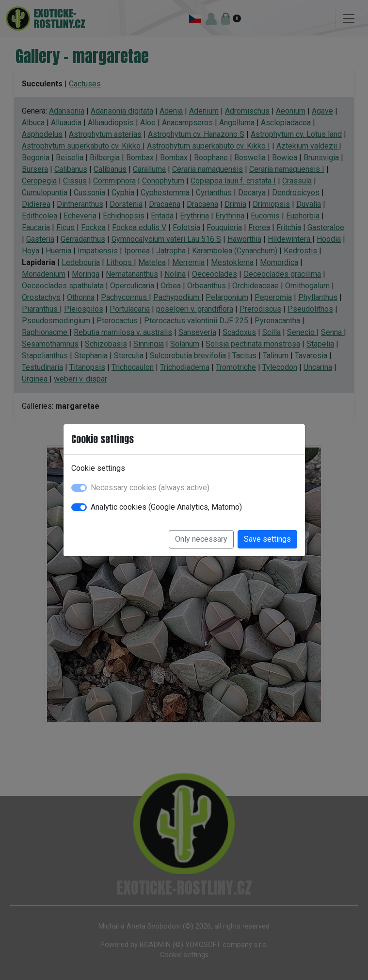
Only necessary (201, 539)
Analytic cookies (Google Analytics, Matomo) (166, 507)
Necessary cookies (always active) (150, 488)
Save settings (267, 539)
